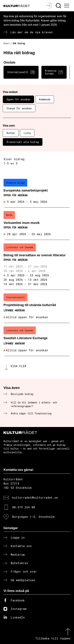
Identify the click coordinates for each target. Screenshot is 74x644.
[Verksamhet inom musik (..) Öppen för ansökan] (37, 224)
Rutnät (11, 133)
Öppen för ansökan (18, 99)
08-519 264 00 (24, 507)
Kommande (45, 99)
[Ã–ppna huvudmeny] (67, 6)
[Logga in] (49, 6)
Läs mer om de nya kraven (32, 32)
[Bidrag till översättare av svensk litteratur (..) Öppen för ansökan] (37, 265)
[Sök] (59, 6)
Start (7, 43)
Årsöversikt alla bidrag (23, 142)
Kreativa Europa (54, 72)
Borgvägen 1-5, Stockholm (33, 517)
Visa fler (18, 366)
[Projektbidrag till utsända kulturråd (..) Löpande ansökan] (37, 306)
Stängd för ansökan (19, 108)
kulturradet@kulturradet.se (35, 497)
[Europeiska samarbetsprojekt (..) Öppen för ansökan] (37, 191)
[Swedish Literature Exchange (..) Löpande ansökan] (37, 340)
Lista (27, 133)
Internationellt (21, 72)
